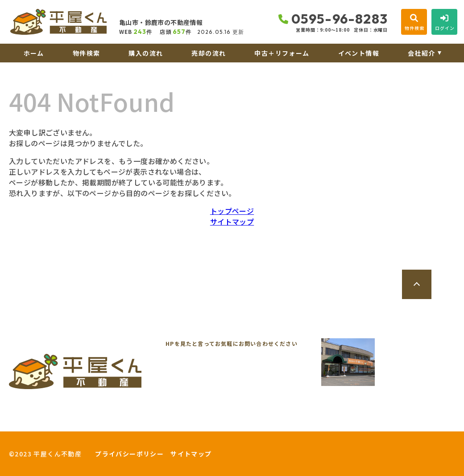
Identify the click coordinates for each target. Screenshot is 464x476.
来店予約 (109, 423)
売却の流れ (209, 53)
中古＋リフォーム (282, 53)
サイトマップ (232, 222)
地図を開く (425, 386)
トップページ (232, 211)
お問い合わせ (36, 423)
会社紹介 (422, 53)
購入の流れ (146, 53)
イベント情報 (359, 53)
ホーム (34, 53)
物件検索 (87, 53)
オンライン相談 (185, 423)
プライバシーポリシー (129, 454)
